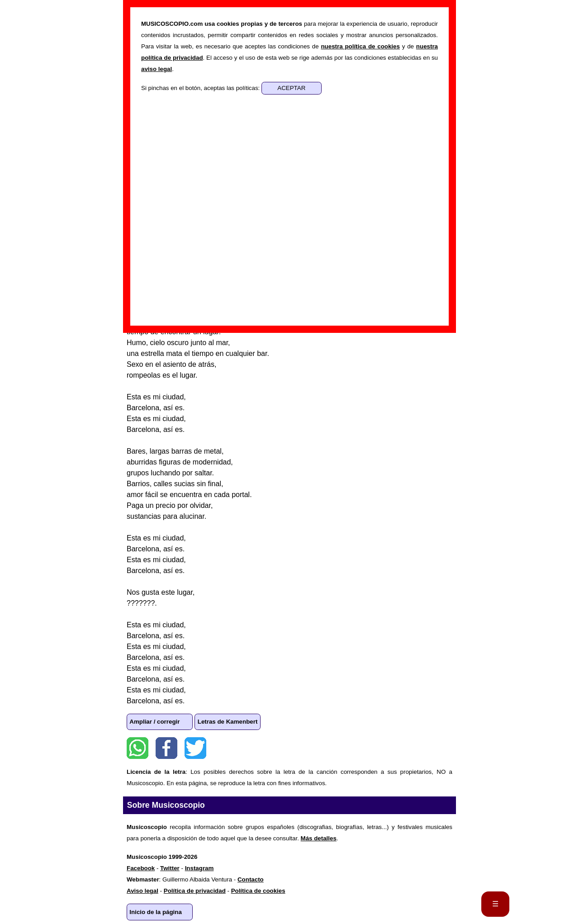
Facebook (166, 748)
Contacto (251, 879)
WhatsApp (138, 748)
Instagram (199, 868)
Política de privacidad (195, 891)
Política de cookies (258, 891)
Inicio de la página (156, 912)
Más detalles (319, 838)
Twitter (195, 748)
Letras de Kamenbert (228, 722)
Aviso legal (142, 891)
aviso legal (157, 69)
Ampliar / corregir (154, 722)
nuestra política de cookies (360, 46)
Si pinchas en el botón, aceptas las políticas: (201, 88)
